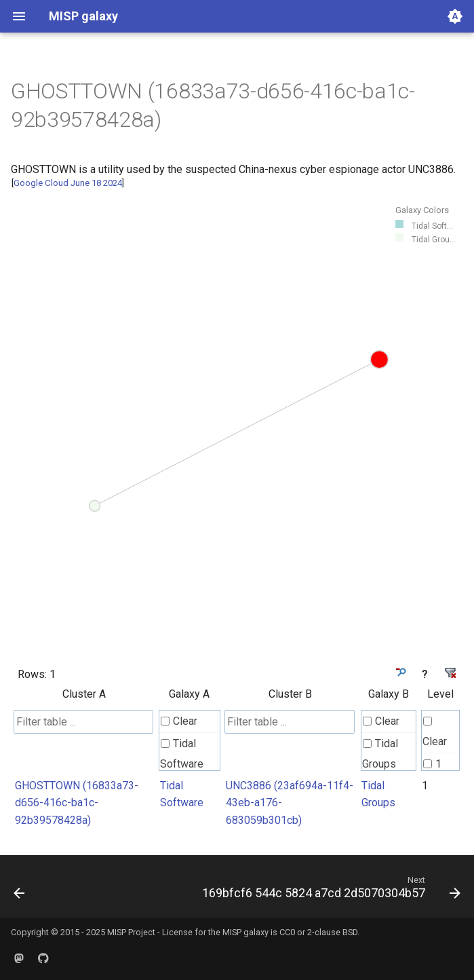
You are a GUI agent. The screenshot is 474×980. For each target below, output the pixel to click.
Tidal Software (182, 754)
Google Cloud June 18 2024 (68, 183)
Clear (179, 721)
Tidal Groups (380, 754)
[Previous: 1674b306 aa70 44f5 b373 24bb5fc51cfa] (20, 890)
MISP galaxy (245, 932)
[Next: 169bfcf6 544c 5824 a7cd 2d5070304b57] (329, 890)
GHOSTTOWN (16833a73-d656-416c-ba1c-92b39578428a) (77, 803)
